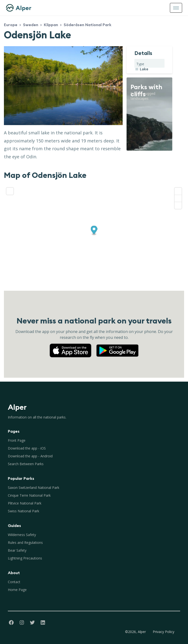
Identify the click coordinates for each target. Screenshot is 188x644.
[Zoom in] (178, 191)
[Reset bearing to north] (178, 205)
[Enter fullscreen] (10, 191)
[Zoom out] (178, 198)
